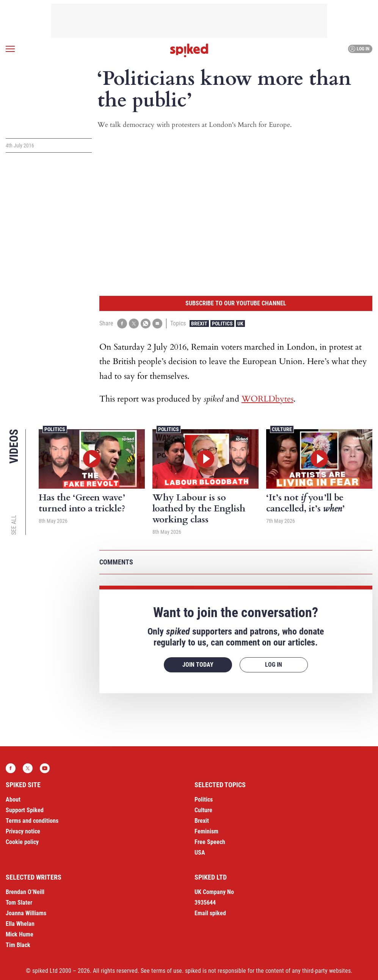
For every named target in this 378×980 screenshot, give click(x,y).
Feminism (206, 831)
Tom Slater (19, 903)
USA (200, 853)
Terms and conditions (32, 821)
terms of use (167, 971)
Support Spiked (25, 810)
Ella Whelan (20, 924)
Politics (222, 324)
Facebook (11, 768)
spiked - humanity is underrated (189, 50)
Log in (359, 49)
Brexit (199, 324)
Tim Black (18, 945)
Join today (198, 665)
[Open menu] (10, 49)
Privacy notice (23, 831)
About (13, 799)
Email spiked (210, 913)
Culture (282, 429)
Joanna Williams (26, 913)
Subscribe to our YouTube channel (236, 303)
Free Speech (210, 842)
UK (240, 324)
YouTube (45, 768)
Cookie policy (22, 842)
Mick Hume (20, 934)
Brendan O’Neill (25, 892)
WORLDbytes (267, 399)
